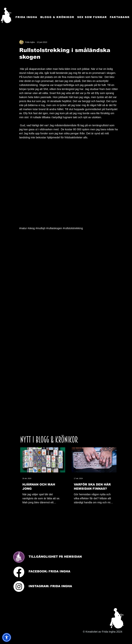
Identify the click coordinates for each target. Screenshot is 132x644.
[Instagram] (19, 587)
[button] (7, 637)
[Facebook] (19, 572)
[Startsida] (6, 15)
